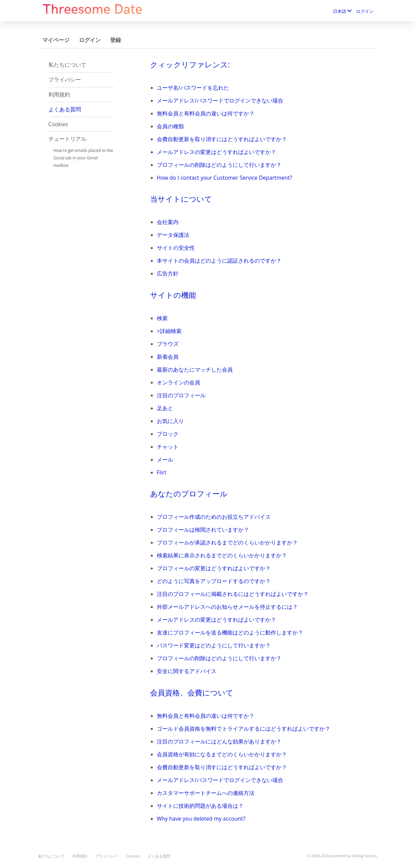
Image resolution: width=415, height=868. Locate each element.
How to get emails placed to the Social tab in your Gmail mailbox (83, 158)
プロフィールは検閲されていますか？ (203, 530)
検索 (162, 318)
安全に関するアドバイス (187, 671)
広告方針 (168, 273)
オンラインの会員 (179, 382)
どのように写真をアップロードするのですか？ (214, 581)
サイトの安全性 (176, 248)
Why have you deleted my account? (201, 819)
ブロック (168, 434)
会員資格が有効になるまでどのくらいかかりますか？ (222, 754)
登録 (116, 40)
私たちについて (67, 65)
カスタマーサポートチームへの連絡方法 (206, 793)
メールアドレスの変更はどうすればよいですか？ (216, 152)
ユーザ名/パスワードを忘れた (193, 88)
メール (165, 460)
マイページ (56, 40)
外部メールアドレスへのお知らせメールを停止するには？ (227, 607)
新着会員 (168, 357)
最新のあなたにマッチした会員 (195, 370)
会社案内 (168, 222)
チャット (168, 447)
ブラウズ (168, 344)
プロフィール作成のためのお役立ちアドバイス (214, 517)
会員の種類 (170, 126)
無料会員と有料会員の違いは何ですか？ (206, 113)
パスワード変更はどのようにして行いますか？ (214, 645)
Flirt (162, 472)
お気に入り (170, 421)
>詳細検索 (169, 331)
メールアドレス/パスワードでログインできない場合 (220, 101)
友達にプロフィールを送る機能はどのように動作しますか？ (230, 632)
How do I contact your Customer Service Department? (225, 178)
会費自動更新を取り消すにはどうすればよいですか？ (222, 139)
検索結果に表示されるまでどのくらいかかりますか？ (222, 555)
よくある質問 (65, 109)
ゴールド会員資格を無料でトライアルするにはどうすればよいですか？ (244, 729)
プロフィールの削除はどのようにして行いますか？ (219, 165)
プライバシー (65, 80)
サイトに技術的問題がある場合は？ (200, 806)
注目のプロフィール (181, 395)
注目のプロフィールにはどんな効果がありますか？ (219, 741)
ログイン (365, 11)
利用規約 (59, 94)
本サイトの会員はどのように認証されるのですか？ (219, 261)
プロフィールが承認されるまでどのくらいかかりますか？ (227, 542)
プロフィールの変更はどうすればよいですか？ (214, 568)
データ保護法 (173, 235)
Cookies (58, 124)
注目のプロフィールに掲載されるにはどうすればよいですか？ (233, 594)
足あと (165, 408)
